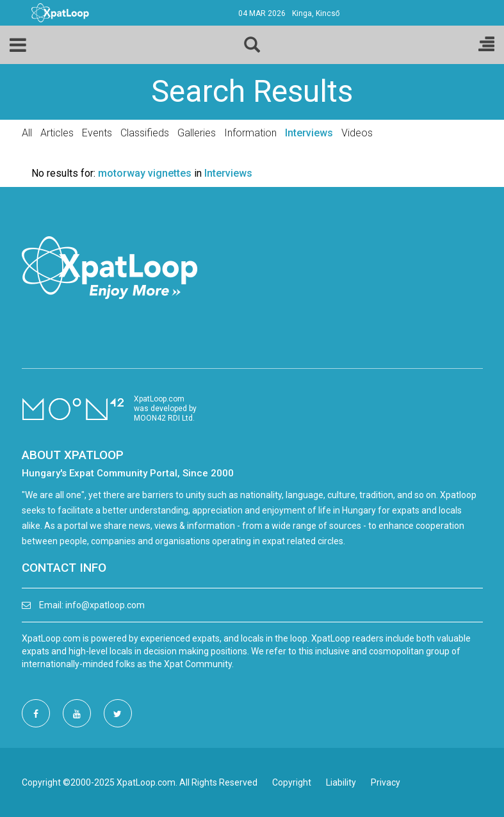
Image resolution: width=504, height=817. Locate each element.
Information (250, 133)
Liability (341, 782)
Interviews (309, 133)
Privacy (386, 782)
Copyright (292, 782)
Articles (57, 133)
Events (97, 133)
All (27, 133)
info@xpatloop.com (105, 605)
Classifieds (145, 133)
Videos (357, 133)
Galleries (197, 133)
